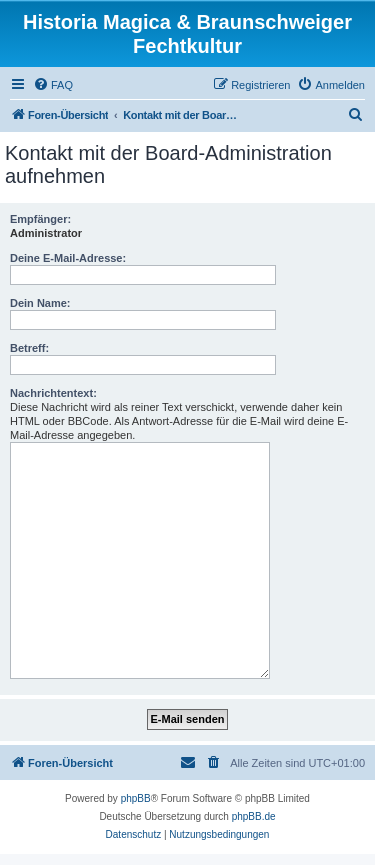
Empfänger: (40, 219)
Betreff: (29, 348)
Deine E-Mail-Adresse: (68, 258)
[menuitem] (53, 85)
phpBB (136, 798)
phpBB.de (254, 816)
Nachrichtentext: (53, 393)
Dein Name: (40, 303)
